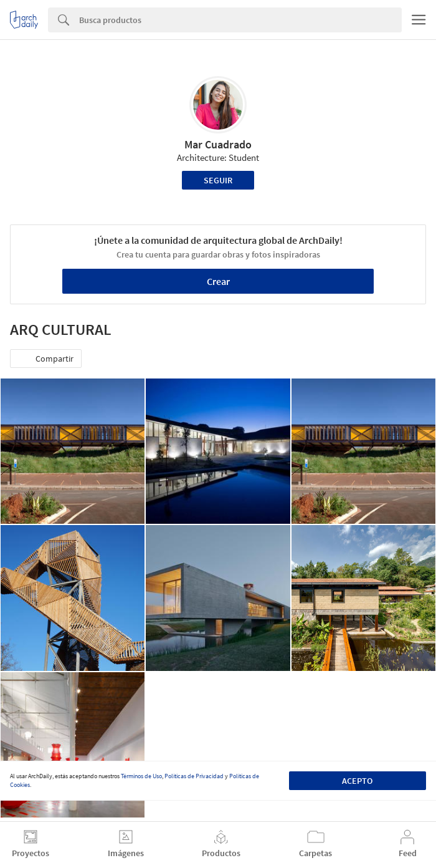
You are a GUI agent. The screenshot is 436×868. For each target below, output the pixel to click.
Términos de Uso (141, 776)
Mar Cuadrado (218, 144)
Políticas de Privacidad (194, 776)
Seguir (218, 180)
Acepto (357, 781)
